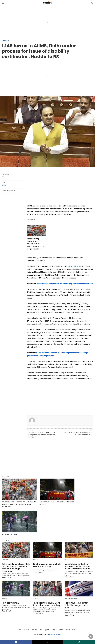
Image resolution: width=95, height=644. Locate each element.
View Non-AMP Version (54, 602)
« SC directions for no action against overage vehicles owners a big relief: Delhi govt (41, 438)
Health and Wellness (71, 569)
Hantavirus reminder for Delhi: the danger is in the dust (79, 575)
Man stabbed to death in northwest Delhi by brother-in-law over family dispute (78, 538)
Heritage (36, 569)
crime (66, 531)
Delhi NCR (6, 41)
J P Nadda (72, 266)
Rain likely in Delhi (72, 501)
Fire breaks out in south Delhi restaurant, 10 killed (46, 502)
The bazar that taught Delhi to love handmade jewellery (47, 575)
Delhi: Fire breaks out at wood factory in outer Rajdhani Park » (78, 436)
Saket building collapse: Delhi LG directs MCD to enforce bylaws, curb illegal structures (36, 244)
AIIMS (4, 185)
